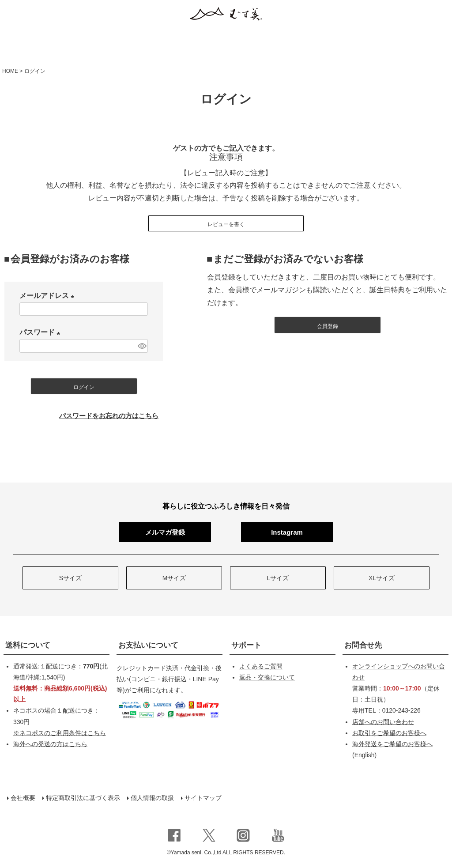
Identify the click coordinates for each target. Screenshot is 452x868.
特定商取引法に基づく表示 (83, 798)
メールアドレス (49, 296)
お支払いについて (148, 645)
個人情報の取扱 (152, 798)
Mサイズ (174, 578)
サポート (246, 645)
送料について (28, 645)
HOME (10, 71)
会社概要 (23, 798)
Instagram (287, 532)
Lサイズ (278, 578)
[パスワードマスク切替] (141, 346)
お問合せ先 (363, 645)
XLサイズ (382, 578)
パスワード (41, 332)
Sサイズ (70, 578)
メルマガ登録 (165, 532)
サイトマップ (203, 798)
